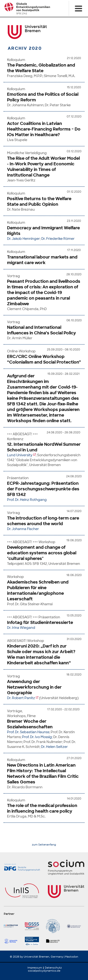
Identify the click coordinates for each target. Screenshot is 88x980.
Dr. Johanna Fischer (23, 529)
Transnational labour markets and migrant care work (42, 260)
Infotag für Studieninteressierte (40, 623)
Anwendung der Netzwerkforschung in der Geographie (34, 687)
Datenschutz (53, 968)
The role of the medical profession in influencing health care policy (42, 808)
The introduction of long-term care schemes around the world (43, 521)
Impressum (35, 968)
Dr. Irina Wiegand (21, 628)
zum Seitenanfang (44, 845)
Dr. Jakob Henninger (23, 239)
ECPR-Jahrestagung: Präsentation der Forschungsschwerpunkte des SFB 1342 (43, 489)
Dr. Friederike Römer (58, 239)
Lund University (20, 455)
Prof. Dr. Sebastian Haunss (28, 732)
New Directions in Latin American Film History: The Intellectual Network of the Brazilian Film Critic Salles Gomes (43, 774)
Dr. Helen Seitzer (54, 747)
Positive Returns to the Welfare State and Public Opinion (39, 202)
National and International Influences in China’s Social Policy (42, 330)
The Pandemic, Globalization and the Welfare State (41, 68)
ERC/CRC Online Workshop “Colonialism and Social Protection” (44, 359)
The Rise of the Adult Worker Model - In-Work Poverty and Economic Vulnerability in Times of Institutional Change (43, 167)
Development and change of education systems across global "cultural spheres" (42, 553)
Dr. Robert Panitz (21, 698)
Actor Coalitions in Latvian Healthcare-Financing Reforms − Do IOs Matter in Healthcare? (44, 129)
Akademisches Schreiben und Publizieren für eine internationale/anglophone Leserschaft (38, 591)
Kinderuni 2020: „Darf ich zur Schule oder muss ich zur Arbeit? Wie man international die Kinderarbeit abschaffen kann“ (41, 655)
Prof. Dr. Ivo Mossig (37, 737)
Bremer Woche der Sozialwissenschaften (30, 724)
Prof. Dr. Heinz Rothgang (27, 500)
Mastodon (72, 957)
